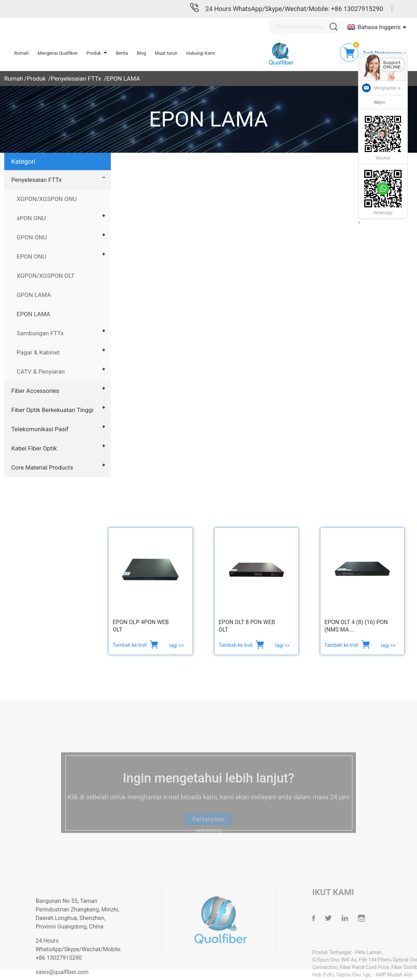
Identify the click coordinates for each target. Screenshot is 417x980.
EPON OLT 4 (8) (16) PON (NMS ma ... (356, 626)
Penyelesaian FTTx (76, 78)
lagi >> (177, 645)
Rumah (14, 78)
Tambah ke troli (130, 645)
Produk (36, 78)
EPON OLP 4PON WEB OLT (141, 626)
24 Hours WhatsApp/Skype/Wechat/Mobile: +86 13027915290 (294, 9)
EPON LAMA (123, 78)
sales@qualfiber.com (76, 972)
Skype (380, 102)
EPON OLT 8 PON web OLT (247, 626)
